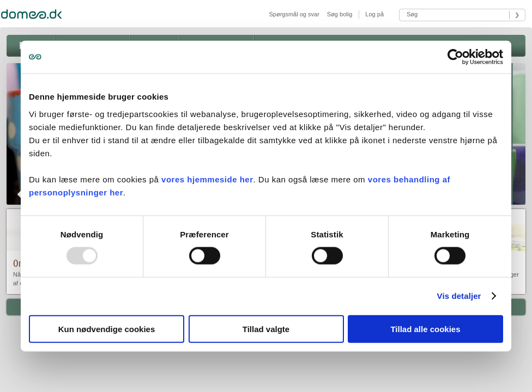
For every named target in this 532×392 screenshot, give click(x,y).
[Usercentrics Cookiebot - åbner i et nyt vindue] (455, 57)
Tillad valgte (266, 329)
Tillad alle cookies (425, 329)
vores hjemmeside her (207, 179)
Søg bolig (340, 14)
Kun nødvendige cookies (107, 329)
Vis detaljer (459, 296)
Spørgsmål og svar (294, 14)
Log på (374, 14)
